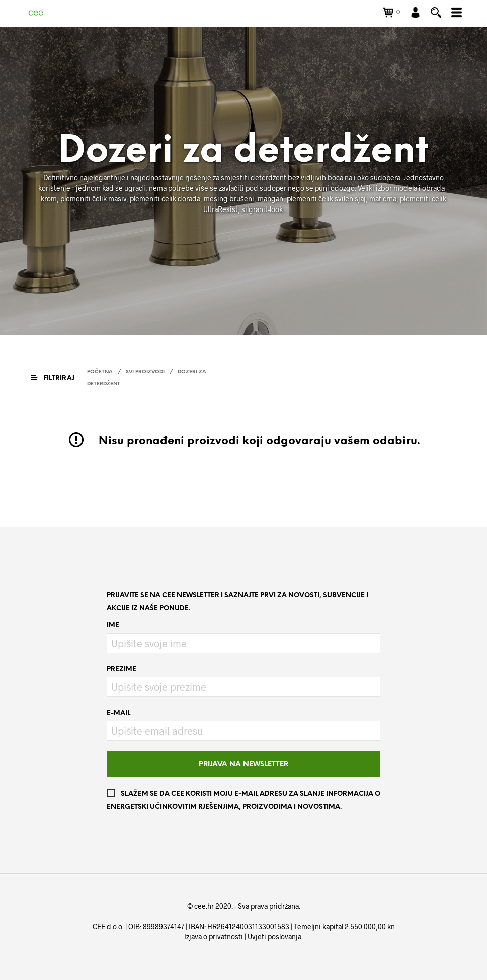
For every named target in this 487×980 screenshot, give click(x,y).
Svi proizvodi (145, 372)
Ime (113, 626)
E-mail (118, 713)
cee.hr (204, 906)
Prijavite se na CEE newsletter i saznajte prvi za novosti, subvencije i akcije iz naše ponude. (237, 602)
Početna (100, 372)
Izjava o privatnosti (214, 937)
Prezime (121, 670)
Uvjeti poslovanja (274, 937)
